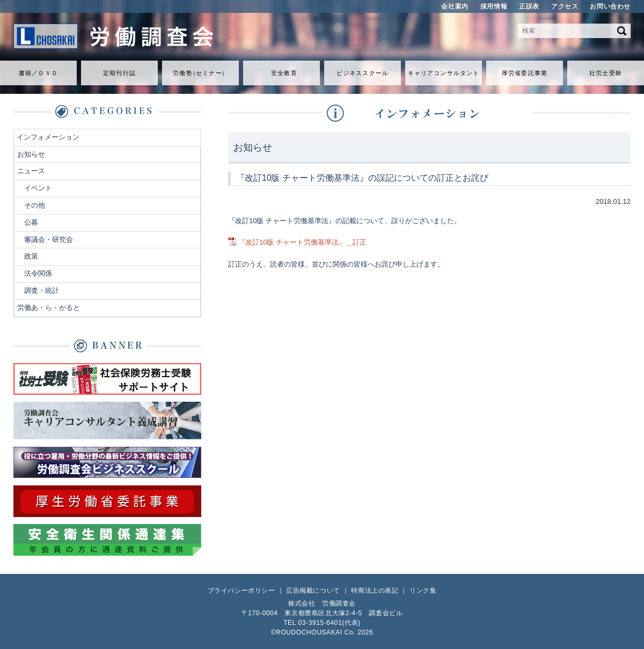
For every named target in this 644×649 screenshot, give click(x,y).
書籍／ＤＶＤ (38, 73)
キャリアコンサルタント (444, 73)
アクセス (565, 6)
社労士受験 (606, 73)
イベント (38, 188)
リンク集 (423, 591)
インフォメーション (48, 137)
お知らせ (31, 154)
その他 (35, 205)
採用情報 (494, 6)
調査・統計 (42, 290)
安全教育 (284, 73)
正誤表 (529, 6)
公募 (31, 222)
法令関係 (38, 273)
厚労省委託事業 (525, 73)
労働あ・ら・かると (49, 308)
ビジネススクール (363, 73)
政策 (31, 256)
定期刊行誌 (119, 73)
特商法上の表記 (375, 591)
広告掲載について (313, 591)
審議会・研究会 (49, 239)
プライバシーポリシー (241, 591)
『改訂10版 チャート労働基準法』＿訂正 (302, 242)
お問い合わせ (610, 6)
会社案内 (455, 6)
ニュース (31, 171)
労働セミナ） (200, 73)
